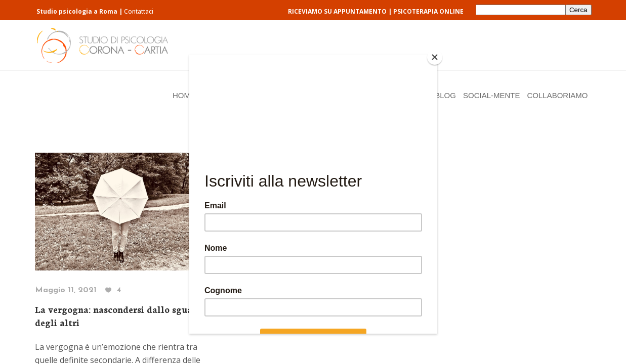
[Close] (435, 57)
